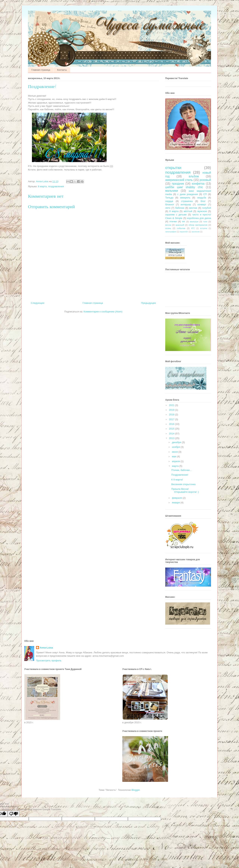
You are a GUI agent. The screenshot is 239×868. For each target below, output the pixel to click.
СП (205, 194)
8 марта (42, 186)
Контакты (62, 70)
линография (171, 232)
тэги (205, 221)
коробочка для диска (199, 218)
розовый (205, 180)
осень (168, 228)
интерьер (186, 205)
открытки (173, 168)
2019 (172, 410)
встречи (204, 228)
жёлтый (188, 211)
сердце (169, 201)
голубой (207, 208)
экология (196, 232)
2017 (172, 419)
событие (181, 228)
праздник (178, 184)
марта (176, 466)
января (176, 503)
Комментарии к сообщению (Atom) (103, 312)
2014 (172, 434)
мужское (202, 211)
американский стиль (179, 180)
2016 (172, 424)
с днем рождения (188, 194)
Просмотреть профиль (49, 661)
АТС (193, 228)
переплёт (184, 232)
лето (168, 208)
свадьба (202, 198)
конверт (202, 205)
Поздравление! (180, 475)
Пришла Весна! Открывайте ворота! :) (185, 490)
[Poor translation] (14, 814)
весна (168, 225)
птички (173, 221)
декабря (177, 442)
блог (203, 201)
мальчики (172, 191)
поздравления (56, 186)
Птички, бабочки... (181, 470)
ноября (176, 447)
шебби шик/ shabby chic (184, 187)
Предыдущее (148, 303)
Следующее (38, 303)
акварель (185, 198)
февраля (177, 498)
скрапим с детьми (176, 215)
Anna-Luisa (46, 648)
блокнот (170, 205)
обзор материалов (198, 225)
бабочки (180, 208)
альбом (194, 176)
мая (174, 456)
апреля (176, 461)
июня (175, 452)
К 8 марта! (177, 480)
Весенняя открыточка (183, 484)
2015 (172, 429)
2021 (172, 405)
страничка (187, 201)
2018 (172, 415)
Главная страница (41, 70)
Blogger (136, 790)
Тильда (169, 198)
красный (180, 225)
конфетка (198, 184)
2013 (172, 438)
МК (184, 221)
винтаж (193, 208)
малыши (194, 221)
